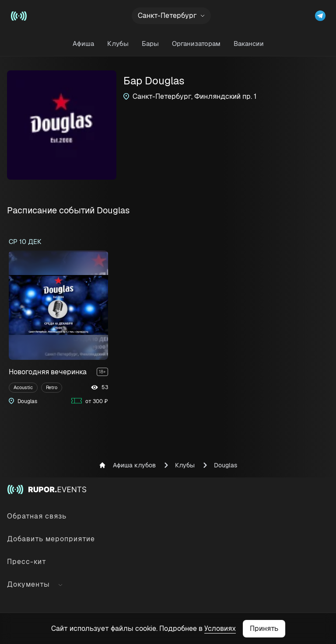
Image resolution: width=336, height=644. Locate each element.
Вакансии (249, 44)
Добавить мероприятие (51, 539)
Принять (264, 628)
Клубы (118, 44)
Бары (150, 44)
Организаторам (196, 44)
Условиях (220, 628)
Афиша (83, 44)
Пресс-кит (27, 562)
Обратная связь (37, 516)
